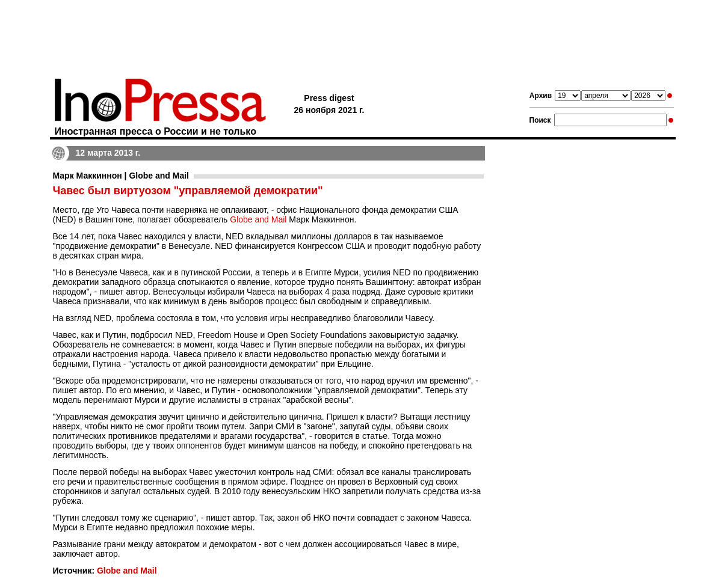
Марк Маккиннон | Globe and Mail (121, 176)
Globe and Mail (258, 219)
